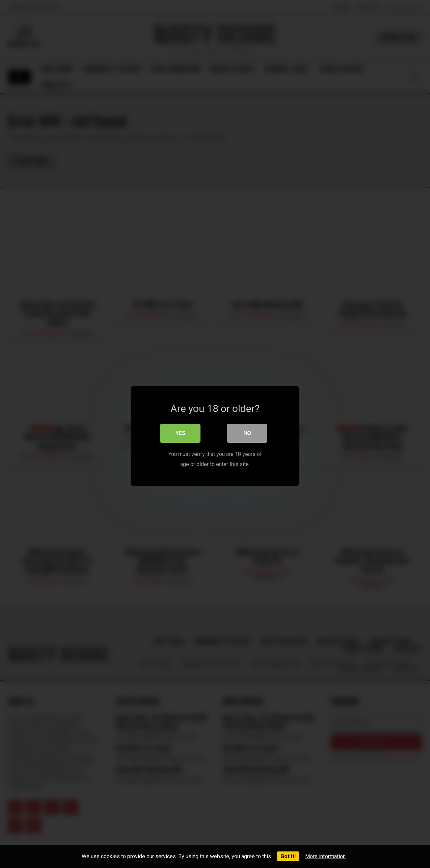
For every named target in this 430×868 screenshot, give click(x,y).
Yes (180, 431)
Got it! (288, 856)
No (247, 431)
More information (325, 856)
